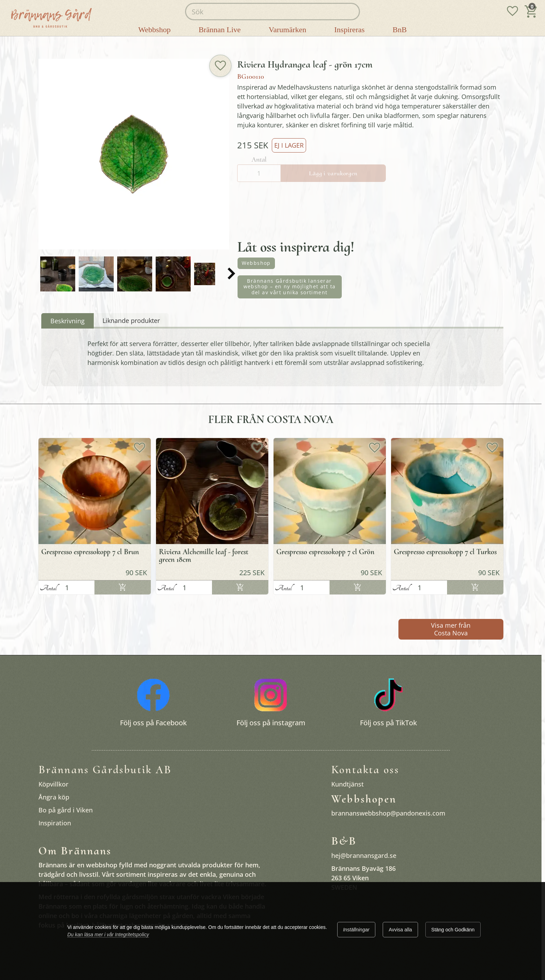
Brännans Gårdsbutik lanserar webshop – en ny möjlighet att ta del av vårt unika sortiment (290, 287)
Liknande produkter (131, 320)
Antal (48, 588)
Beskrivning (68, 321)
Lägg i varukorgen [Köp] (123, 588)
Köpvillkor (54, 784)
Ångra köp (54, 797)
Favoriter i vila (107, 42)
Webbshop (256, 263)
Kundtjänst (348, 784)
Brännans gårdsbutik (59, 42)
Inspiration (55, 823)
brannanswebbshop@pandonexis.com (388, 813)
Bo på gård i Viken (66, 810)
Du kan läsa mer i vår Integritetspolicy (108, 935)
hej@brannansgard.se (364, 855)
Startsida (18, 42)
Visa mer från (451, 629)
